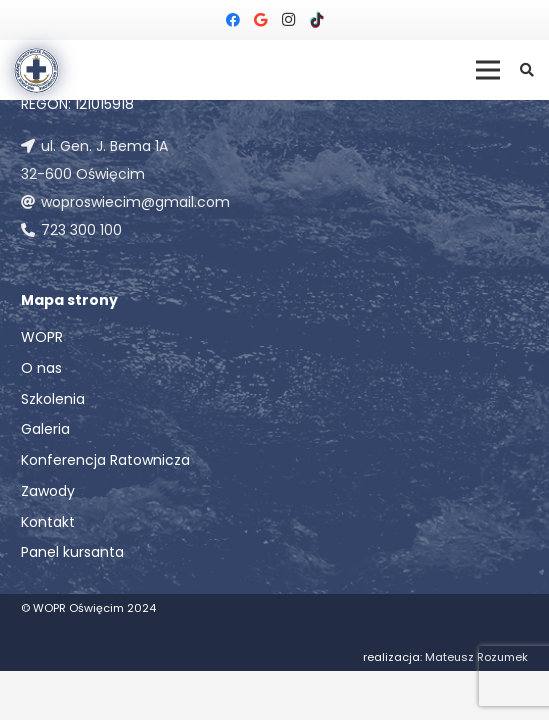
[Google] (261, 20)
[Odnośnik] (36, 70)
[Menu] (488, 70)
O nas (41, 368)
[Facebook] (233, 20)
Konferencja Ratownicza (105, 460)
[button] (526, 70)
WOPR (42, 337)
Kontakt (48, 522)
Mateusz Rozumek (476, 657)
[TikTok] (317, 20)
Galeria (45, 429)
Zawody (48, 491)
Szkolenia (53, 399)
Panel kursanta (72, 552)
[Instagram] (289, 20)
